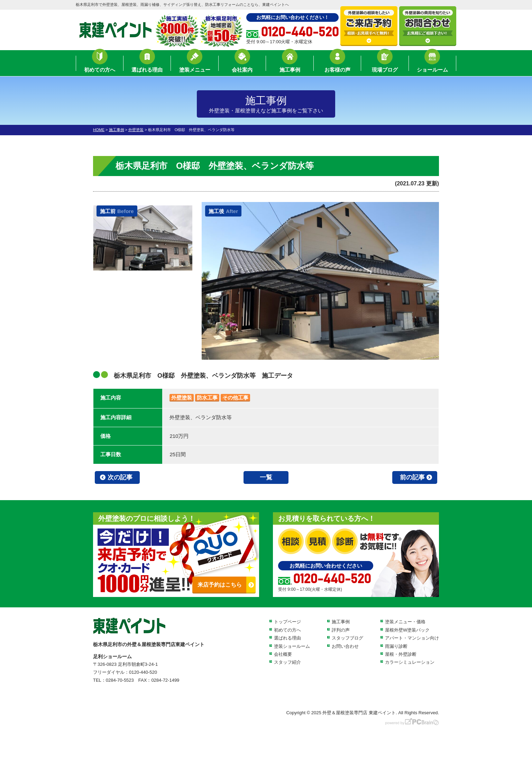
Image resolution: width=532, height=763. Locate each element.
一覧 (266, 477)
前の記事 (412, 477)
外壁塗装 (182, 398)
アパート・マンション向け (412, 638)
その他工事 (235, 398)
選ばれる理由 (147, 64)
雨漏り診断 (396, 646)
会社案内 (242, 64)
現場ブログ (385, 64)
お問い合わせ (345, 646)
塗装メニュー (195, 64)
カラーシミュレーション (410, 662)
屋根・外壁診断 (401, 654)
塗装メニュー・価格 (405, 622)
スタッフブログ (347, 638)
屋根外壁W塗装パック (407, 630)
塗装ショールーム (292, 646)
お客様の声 (337, 64)
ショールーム (432, 64)
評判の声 (341, 630)
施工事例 (290, 64)
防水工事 (207, 398)
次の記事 (120, 477)
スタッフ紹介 (287, 662)
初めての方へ (100, 64)
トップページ (287, 622)
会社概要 (283, 654)
